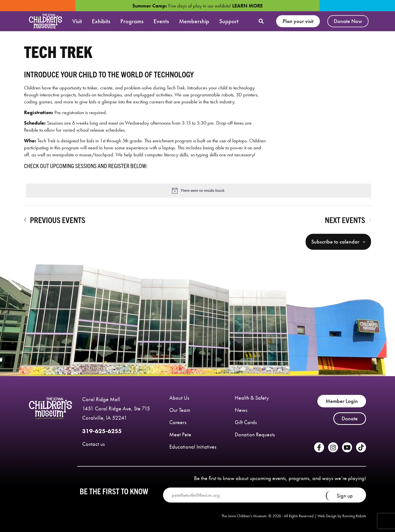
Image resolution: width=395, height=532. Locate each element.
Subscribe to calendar (335, 242)
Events (161, 21)
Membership (194, 21)
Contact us (94, 444)
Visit (77, 21)
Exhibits (101, 21)
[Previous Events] (55, 220)
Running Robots (354, 516)
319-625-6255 (102, 431)
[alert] (198, 191)
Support (229, 21)
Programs (132, 21)
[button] (261, 21)
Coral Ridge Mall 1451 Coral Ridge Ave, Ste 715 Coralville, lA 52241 (116, 408)
